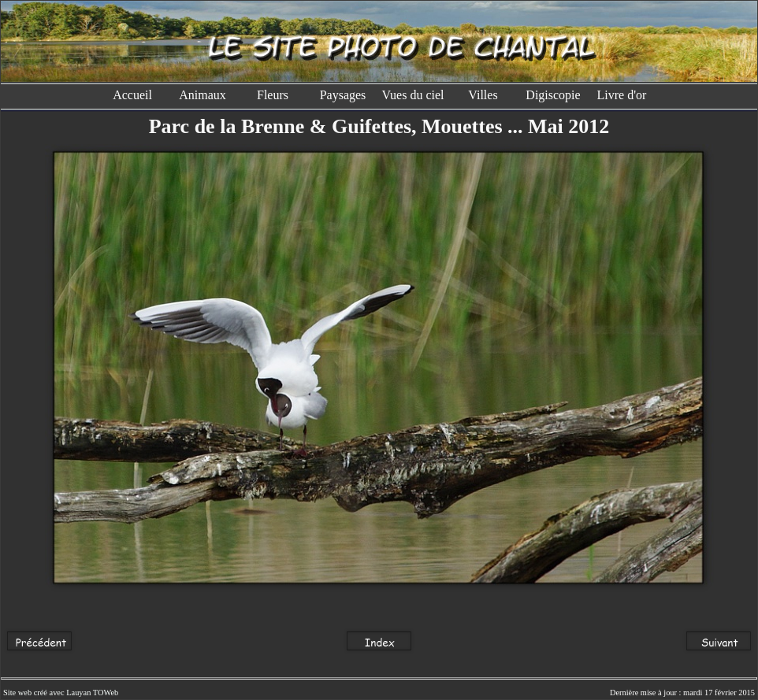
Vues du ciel (412, 95)
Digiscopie (553, 95)
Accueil (132, 95)
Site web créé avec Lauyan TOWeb (61, 693)
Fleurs (273, 95)
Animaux (203, 95)
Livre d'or (624, 95)
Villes (483, 95)
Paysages (343, 95)
